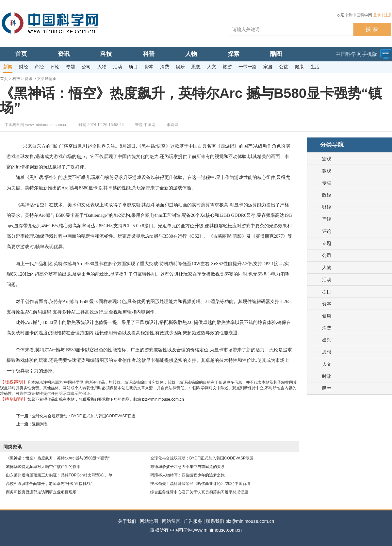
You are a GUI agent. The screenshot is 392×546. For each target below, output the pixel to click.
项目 (327, 292)
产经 (327, 219)
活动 (327, 280)
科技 (16, 79)
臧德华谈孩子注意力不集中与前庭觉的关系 (188, 467)
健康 (327, 316)
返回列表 (40, 424)
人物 (327, 267)
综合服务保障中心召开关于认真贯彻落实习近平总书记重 (199, 492)
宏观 (327, 159)
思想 (327, 352)
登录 (377, 15)
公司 (327, 255)
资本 (327, 304)
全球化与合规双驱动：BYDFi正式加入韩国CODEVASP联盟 (84, 416)
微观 (327, 171)
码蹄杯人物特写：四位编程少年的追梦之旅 (188, 475)
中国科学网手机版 (356, 54)
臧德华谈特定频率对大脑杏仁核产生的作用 (43, 467)
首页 (4, 79)
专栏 (327, 183)
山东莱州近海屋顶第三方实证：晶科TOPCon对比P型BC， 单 (59, 475)
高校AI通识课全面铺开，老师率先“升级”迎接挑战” (49, 484)
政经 (327, 195)
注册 (388, 15)
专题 (327, 243)
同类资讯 (12, 447)
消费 (327, 328)
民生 (327, 388)
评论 (327, 231)
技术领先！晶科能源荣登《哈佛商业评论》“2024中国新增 (200, 484)
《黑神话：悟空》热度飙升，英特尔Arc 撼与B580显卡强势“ (58, 458)
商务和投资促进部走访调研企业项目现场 (41, 492)
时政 (327, 376)
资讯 (28, 79)
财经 (327, 207)
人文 (327, 364)
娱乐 (327, 340)
